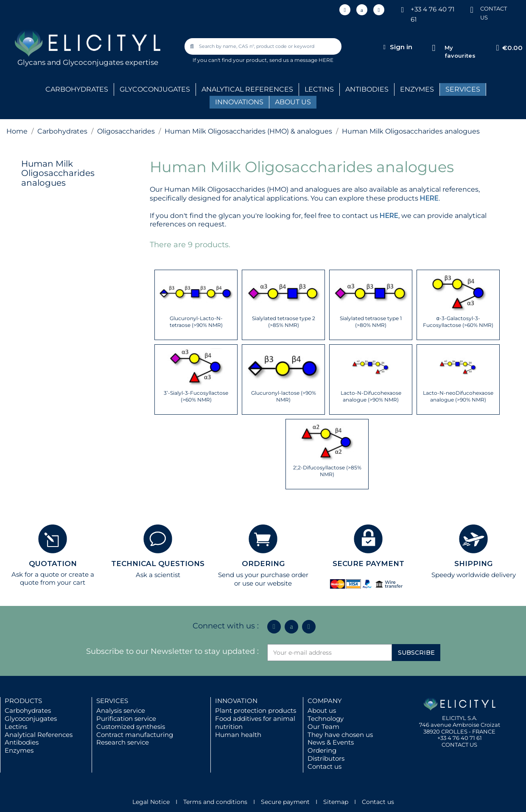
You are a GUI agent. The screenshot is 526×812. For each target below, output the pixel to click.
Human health (238, 735)
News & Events (331, 742)
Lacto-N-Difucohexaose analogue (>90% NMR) (371, 396)
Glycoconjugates (31, 719)
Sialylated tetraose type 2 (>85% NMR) (284, 322)
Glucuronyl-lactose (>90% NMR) (284, 396)
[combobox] (263, 46)
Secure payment (285, 802)
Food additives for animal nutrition (255, 723)
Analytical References (39, 735)
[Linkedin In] (345, 10)
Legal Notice (151, 802)
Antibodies (22, 742)
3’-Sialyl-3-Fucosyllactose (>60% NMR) (196, 396)
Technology (326, 719)
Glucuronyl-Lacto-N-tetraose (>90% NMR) (196, 322)
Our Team (323, 727)
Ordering (322, 750)
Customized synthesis (131, 727)
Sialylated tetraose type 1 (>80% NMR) (371, 322)
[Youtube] (379, 10)
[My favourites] (434, 48)
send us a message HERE (301, 60)
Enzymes (19, 750)
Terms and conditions (215, 802)
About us (322, 710)
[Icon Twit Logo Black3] (362, 10)
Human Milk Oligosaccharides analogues (58, 173)
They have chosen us (340, 735)
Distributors (326, 758)
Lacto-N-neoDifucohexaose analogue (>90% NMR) (458, 396)
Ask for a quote (35, 574)
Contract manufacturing (135, 735)
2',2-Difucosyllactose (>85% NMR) (327, 471)
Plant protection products (256, 710)
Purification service (126, 719)
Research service (123, 742)
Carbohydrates (28, 710)
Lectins (16, 727)
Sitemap (336, 802)
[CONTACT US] (472, 9)
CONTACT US (459, 745)
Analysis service (121, 710)
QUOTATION (53, 564)
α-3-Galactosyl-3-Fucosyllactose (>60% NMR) (458, 322)
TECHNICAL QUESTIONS (158, 564)
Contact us (325, 766)
